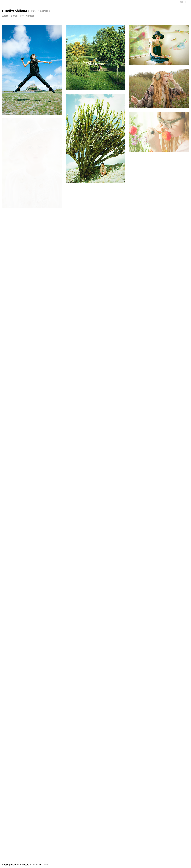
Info (22, 16)
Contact (30, 16)
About (5, 16)
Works (14, 16)
